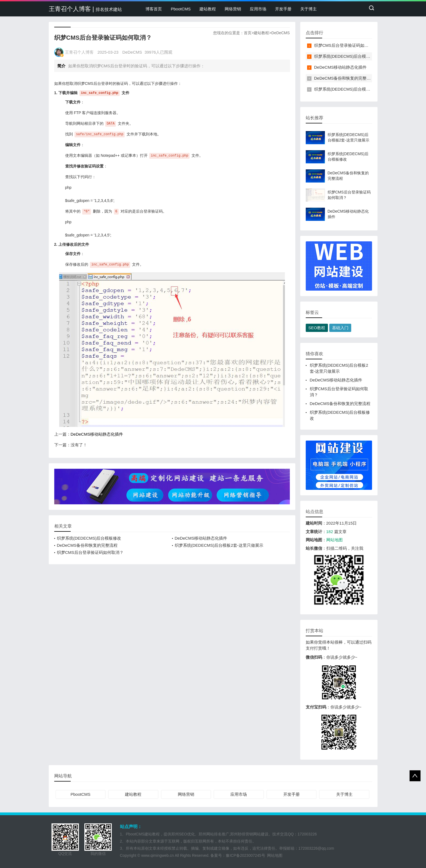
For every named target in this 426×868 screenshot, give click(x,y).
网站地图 (334, 540)
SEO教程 (317, 328)
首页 (248, 33)
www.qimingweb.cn (158, 855)
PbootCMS (181, 9)
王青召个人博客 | (85, 9)
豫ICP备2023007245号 (246, 855)
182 (330, 532)
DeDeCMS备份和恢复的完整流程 (87, 545)
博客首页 (154, 9)
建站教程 (208, 9)
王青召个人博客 (79, 52)
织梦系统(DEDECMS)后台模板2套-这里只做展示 (219, 545)
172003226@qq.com (316, 848)
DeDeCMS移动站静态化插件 (97, 434)
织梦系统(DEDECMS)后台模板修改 (89, 538)
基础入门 (340, 328)
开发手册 (283, 9)
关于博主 (308, 9)
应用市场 (258, 9)
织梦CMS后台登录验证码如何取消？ (90, 552)
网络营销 (233, 9)
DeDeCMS (281, 33)
